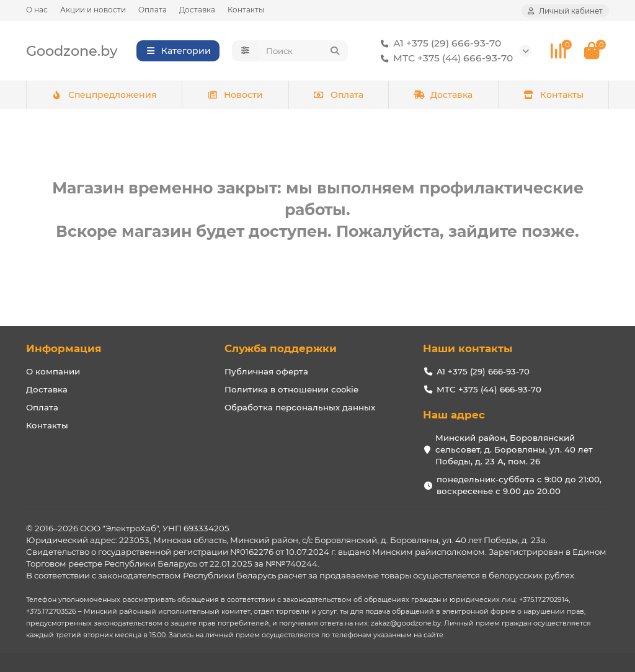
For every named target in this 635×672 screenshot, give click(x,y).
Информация (64, 348)
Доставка (197, 10)
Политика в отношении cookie (291, 389)
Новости (235, 95)
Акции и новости (93, 10)
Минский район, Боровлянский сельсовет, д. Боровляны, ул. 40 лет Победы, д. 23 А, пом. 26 (514, 449)
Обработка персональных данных (300, 407)
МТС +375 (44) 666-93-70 (444, 58)
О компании (53, 371)
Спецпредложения (104, 95)
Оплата (153, 10)
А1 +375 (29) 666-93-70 (438, 43)
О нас (37, 10)
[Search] (304, 51)
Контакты (246, 10)
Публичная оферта (266, 371)
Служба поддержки (281, 348)
